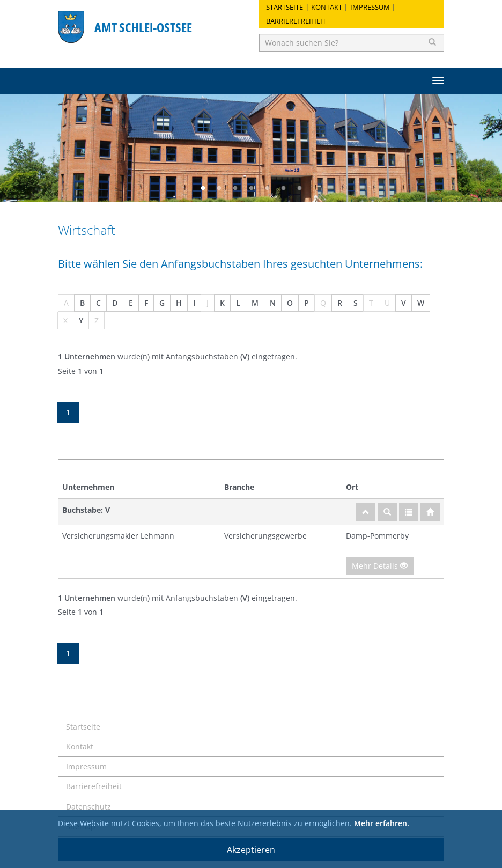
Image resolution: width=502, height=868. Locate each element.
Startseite (285, 7)
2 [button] (219, 188)
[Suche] (387, 512)
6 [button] (283, 188)
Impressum (370, 7)
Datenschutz (88, 807)
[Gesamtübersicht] (409, 512)
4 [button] (251, 188)
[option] (251, 148)
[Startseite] (430, 512)
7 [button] (299, 188)
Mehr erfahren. (382, 823)
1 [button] (203, 188)
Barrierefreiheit (296, 21)
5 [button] (267, 188)
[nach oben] (366, 512)
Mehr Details (380, 566)
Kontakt (327, 7)
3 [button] (235, 188)
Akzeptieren (251, 850)
